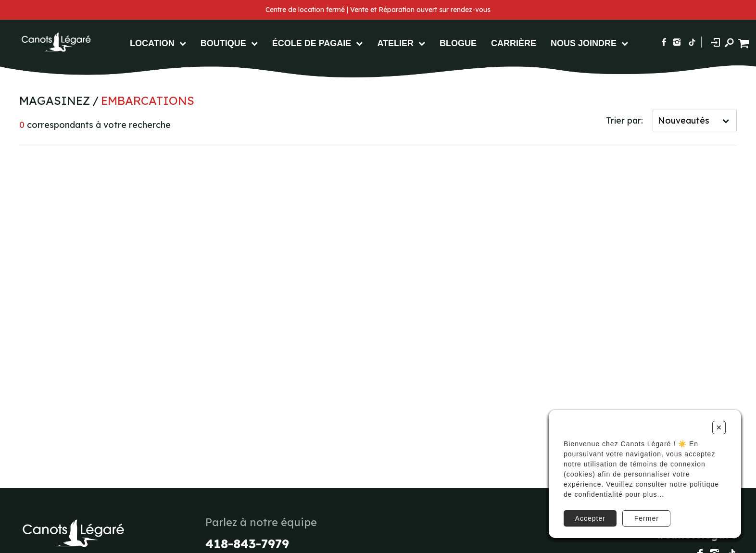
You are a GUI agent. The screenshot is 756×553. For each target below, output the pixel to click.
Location (152, 43)
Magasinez (55, 101)
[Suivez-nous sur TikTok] (692, 42)
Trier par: (624, 120)
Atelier (395, 43)
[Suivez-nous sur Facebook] (664, 42)
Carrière (514, 43)
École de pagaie (312, 43)
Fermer (647, 518)
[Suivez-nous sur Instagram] (677, 42)
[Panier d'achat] (745, 42)
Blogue (458, 43)
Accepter (590, 518)
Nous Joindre (584, 43)
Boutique (223, 43)
